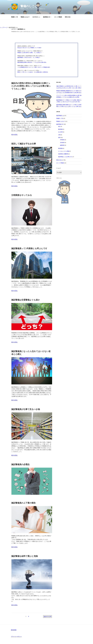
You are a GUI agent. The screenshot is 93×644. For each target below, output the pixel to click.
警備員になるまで (25, 17)
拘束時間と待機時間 (63, 154)
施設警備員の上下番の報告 (23, 503)
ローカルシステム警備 (64, 151)
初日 (59, 126)
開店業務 (60, 129)
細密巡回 (62, 145)
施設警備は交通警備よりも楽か (26, 300)
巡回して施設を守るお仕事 (24, 144)
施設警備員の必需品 (20, 464)
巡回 (59, 137)
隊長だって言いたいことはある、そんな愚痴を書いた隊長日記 (33, 72)
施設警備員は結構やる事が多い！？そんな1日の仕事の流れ (32, 62)
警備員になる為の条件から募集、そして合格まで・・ (31, 53)
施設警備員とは (36, 17)
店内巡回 (62, 143)
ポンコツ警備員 (58, 17)
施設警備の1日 (47, 17)
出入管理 (60, 132)
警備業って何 (15, 17)
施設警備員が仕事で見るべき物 (26, 409)
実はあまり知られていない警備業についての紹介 (29, 48)
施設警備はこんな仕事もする (65, 157)
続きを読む (15, 134)
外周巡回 (62, 140)
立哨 (59, 135)
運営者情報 (14, 630)
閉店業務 (60, 148)
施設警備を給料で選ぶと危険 (25, 556)
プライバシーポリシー (16, 636)
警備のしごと (29, 6)
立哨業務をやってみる (22, 195)
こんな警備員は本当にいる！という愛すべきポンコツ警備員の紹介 (34, 67)
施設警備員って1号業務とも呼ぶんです (29, 248)
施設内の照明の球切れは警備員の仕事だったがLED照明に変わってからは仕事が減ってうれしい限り (31, 86)
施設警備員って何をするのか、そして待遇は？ (29, 57)
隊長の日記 (68, 17)
